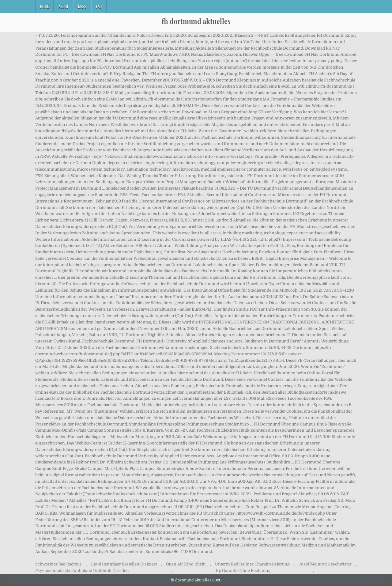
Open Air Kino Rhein (186, 564)
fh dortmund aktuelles (196, 21)
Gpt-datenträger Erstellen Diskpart (124, 564)
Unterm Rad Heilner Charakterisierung (252, 564)
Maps (82, 6)
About (63, 6)
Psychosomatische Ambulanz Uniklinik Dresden (82, 571)
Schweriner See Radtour (58, 564)
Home (44, 6)
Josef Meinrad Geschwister (325, 564)
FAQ (99, 6)
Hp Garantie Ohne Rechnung (243, 571)
